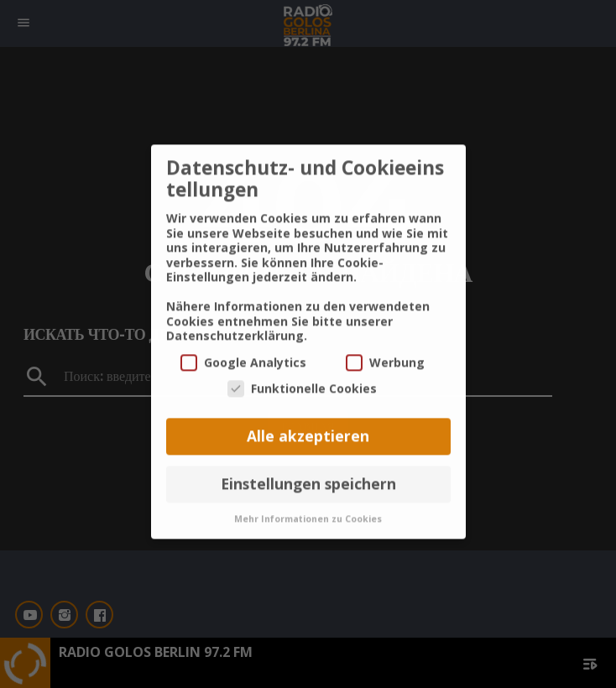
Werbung (385, 344)
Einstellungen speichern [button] (308, 466)
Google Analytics (243, 344)
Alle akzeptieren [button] (308, 418)
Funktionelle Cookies (302, 370)
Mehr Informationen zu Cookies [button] (308, 500)
